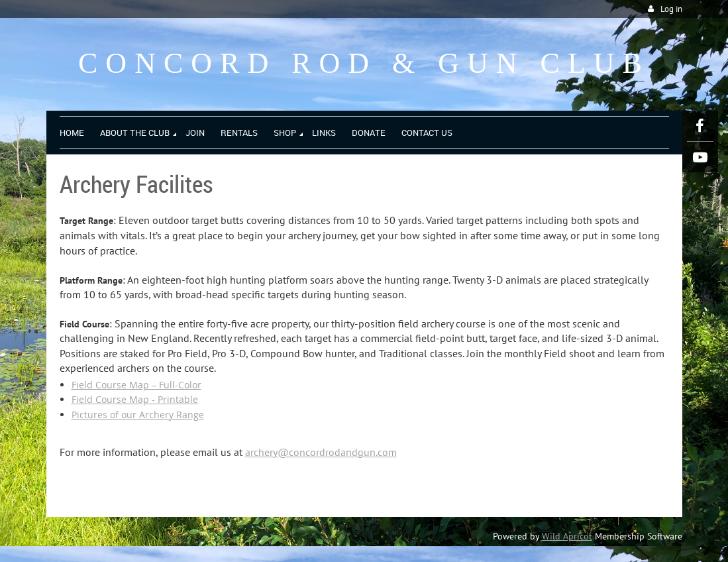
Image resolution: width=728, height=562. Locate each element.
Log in (671, 9)
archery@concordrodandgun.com (321, 452)
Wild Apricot (567, 536)
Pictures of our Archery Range (138, 415)
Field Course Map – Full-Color (136, 385)
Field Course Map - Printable (135, 399)
